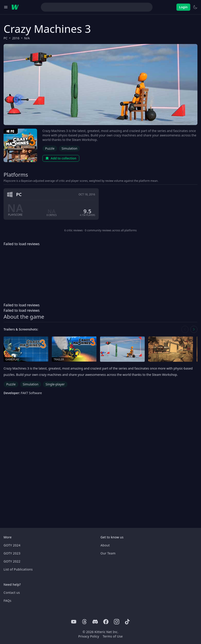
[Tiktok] (127, 622)
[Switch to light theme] (195, 7)
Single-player (55, 384)
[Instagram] (117, 622)
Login (183, 7)
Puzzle (50, 148)
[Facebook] (106, 622)
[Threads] (84, 622)
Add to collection (61, 158)
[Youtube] (74, 622)
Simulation (69, 148)
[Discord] (95, 622)
